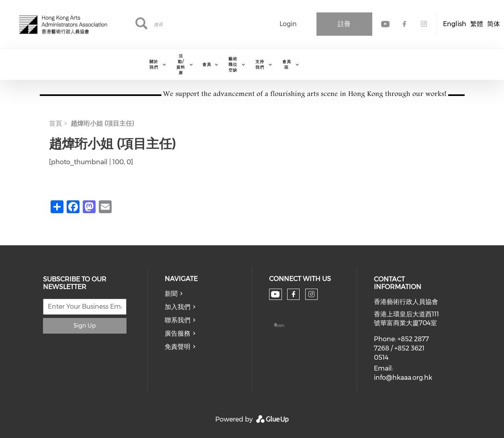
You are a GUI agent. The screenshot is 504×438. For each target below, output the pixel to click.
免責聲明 (178, 347)
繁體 (477, 24)
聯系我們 (178, 320)
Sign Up (85, 326)
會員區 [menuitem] (287, 64)
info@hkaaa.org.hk (403, 378)
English (455, 24)
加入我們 (178, 307)
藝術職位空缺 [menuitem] (233, 64)
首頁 (55, 123)
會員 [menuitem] (207, 64)
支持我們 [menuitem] (260, 64)
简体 (494, 24)
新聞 (171, 294)
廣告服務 (178, 333)
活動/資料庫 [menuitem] (181, 64)
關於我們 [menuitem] (154, 64)
